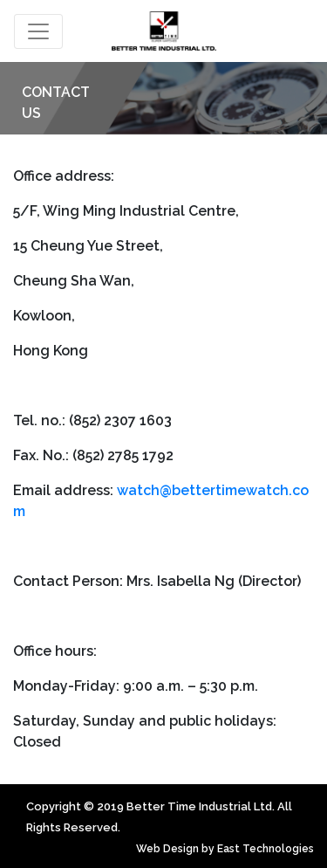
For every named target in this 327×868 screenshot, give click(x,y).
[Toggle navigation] (38, 31)
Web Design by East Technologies (225, 849)
